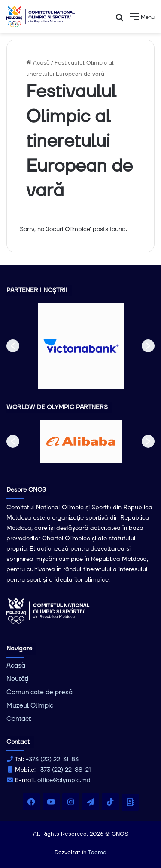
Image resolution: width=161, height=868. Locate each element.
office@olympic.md (64, 780)
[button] (13, 346)
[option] (81, 346)
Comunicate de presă (39, 692)
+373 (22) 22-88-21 (64, 770)
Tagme (97, 853)
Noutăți (17, 679)
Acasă (38, 63)
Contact (19, 719)
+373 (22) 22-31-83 (52, 760)
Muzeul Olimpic (30, 706)
